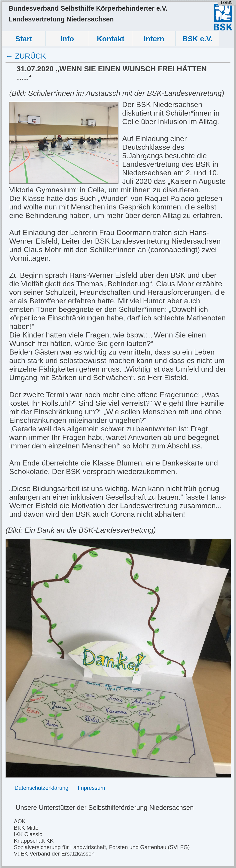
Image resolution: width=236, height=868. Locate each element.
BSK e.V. (197, 39)
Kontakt (110, 39)
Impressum (91, 788)
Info (67, 39)
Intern (154, 39)
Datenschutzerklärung (41, 788)
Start (24, 39)
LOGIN (227, 3)
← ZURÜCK (26, 56)
